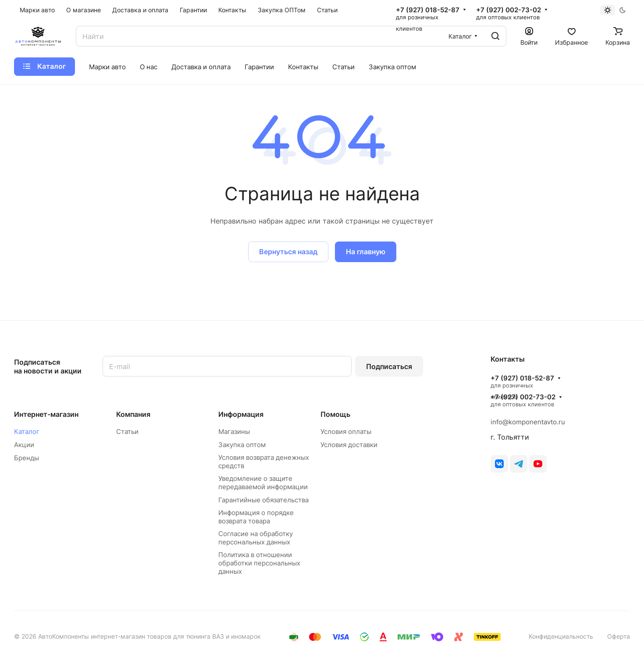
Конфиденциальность (561, 636)
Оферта (619, 636)
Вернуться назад (288, 252)
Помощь (335, 414)
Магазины (234, 432)
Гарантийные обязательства (263, 500)
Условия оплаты (346, 432)
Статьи (127, 432)
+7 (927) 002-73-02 (509, 10)
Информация (241, 414)
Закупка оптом (242, 445)
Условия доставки (349, 445)
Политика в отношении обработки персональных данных (259, 563)
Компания (133, 414)
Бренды (27, 458)
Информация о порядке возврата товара (256, 517)
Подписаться (389, 366)
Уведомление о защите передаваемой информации (263, 483)
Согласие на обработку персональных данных (256, 538)
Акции (24, 445)
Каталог (27, 432)
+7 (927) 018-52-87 (428, 10)
